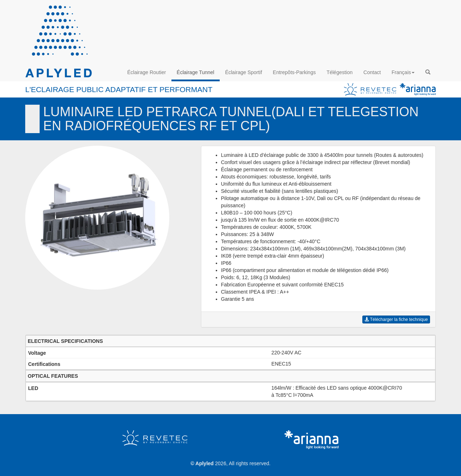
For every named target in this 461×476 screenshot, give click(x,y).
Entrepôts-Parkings (294, 72)
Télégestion (340, 72)
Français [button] (403, 72)
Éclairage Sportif (244, 72)
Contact (372, 72)
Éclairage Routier (146, 72)
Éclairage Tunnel (196, 72)
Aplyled (205, 463)
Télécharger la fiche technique (396, 319)
